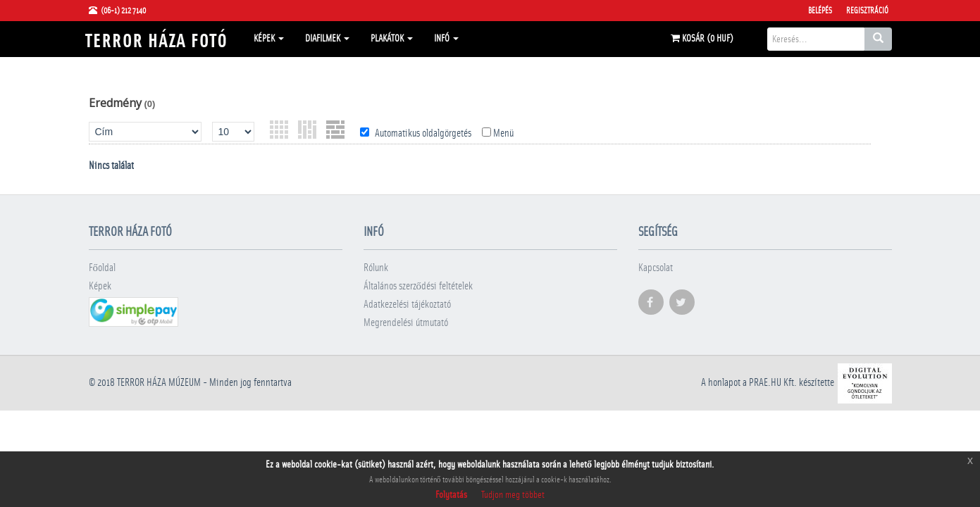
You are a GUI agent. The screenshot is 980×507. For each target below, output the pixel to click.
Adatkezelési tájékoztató (407, 305)
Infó (446, 39)
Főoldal (103, 268)
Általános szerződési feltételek (418, 286)
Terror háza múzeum (159, 383)
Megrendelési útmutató (406, 323)
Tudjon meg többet (513, 495)
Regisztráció (867, 11)
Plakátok (392, 39)
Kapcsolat (656, 268)
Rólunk (376, 268)
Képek (269, 39)
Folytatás (451, 495)
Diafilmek (327, 39)
